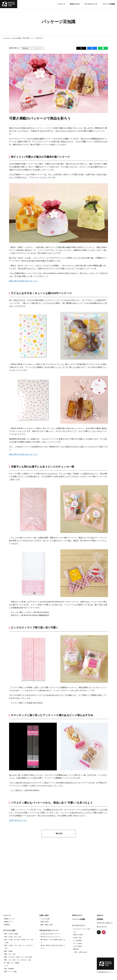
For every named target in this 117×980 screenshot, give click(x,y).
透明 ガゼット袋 (10, 954)
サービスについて (91, 4)
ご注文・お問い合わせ (80, 952)
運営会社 (76, 949)
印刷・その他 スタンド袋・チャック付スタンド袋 (19, 947)
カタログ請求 (77, 946)
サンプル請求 (77, 943)
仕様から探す (44, 915)
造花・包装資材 (9, 969)
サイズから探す (45, 919)
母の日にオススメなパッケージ (50, 937)
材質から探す (45, 922)
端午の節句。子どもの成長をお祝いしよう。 (53, 941)
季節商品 (7, 925)
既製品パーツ (8, 922)
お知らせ (100, 915)
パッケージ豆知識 (108, 4)
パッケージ (61, 4)
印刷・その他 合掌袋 (11, 934)
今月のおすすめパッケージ (49, 930)
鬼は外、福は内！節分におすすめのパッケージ (53, 947)
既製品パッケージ (10, 919)
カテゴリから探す (9, 930)
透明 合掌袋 (8, 951)
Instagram (104, 932)
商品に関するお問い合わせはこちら (23, 281)
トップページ (7, 38)
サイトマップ (102, 927)
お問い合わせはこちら (18, 820)
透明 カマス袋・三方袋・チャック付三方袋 (18, 957)
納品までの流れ (78, 935)
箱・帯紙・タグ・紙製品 (12, 963)
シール (6, 966)
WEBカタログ (75, 4)
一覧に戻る (59, 833)
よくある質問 (77, 940)
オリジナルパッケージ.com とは (82, 930)
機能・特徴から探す (47, 925)
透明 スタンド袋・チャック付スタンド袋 (17, 960)
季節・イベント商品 (10, 972)
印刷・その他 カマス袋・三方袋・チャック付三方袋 (19, 941)
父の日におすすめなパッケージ (50, 934)
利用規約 (100, 919)
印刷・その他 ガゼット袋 (12, 937)
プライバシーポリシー (105, 923)
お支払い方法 (77, 938)
